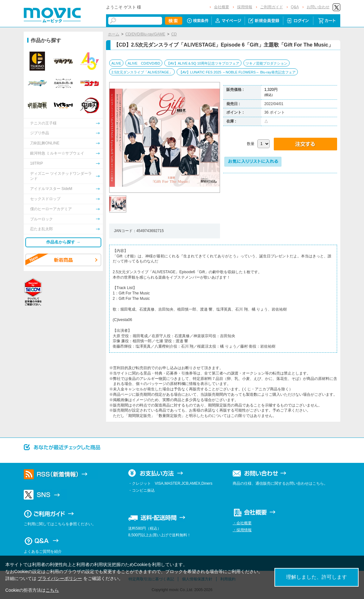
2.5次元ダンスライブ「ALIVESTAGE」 (142, 72)
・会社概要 (242, 523)
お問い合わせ (318, 7)
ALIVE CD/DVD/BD (144, 63)
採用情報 (245, 7)
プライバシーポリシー (60, 578)
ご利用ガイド (272, 7)
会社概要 (222, 7)
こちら (52, 590)
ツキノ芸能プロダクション (267, 63)
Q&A (295, 7)
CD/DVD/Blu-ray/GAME (145, 34)
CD (174, 34)
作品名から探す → (63, 242)
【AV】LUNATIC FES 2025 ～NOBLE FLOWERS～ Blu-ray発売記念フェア (237, 72)
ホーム (114, 34)
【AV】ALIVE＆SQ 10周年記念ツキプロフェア (203, 63)
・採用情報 (242, 530)
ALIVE (116, 63)
